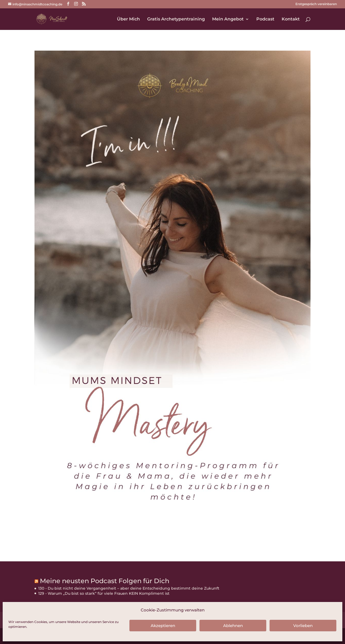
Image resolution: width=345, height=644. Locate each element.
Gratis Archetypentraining (176, 19)
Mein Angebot (228, 19)
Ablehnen (233, 626)
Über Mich (128, 19)
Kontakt (291, 19)
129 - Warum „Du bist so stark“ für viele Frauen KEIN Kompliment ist (104, 593)
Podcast (265, 19)
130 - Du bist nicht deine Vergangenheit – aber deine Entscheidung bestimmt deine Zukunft (129, 588)
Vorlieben (303, 626)
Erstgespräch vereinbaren (316, 4)
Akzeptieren (163, 626)
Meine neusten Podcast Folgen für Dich (105, 581)
